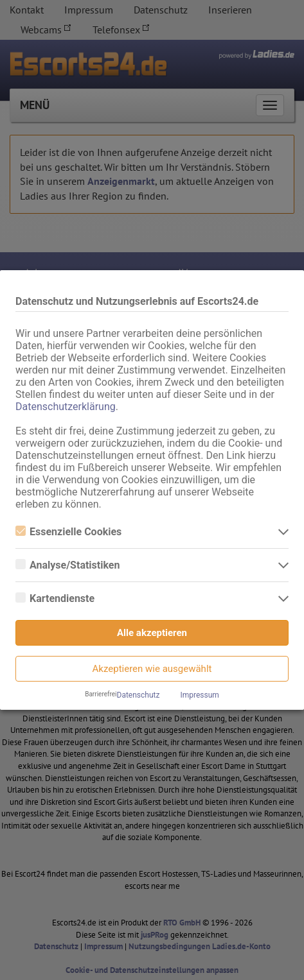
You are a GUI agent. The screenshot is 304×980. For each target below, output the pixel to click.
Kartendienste (55, 598)
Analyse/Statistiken (67, 565)
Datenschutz (139, 695)
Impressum (199, 695)
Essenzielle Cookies (68, 532)
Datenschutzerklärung (66, 407)
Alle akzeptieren (152, 633)
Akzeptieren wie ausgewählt (152, 669)
